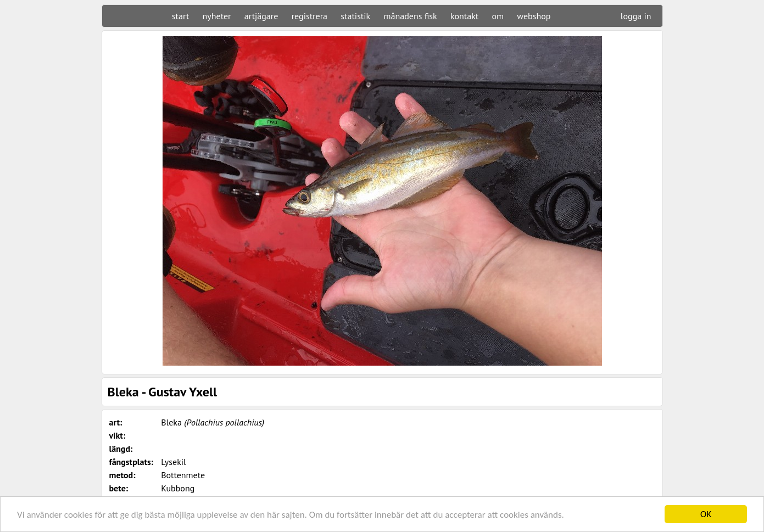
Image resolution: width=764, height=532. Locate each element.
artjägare (261, 16)
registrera (309, 16)
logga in (636, 16)
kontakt (464, 16)
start (180, 16)
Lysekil (174, 462)
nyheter (217, 16)
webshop (534, 16)
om (498, 16)
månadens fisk (411, 16)
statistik (355, 16)
